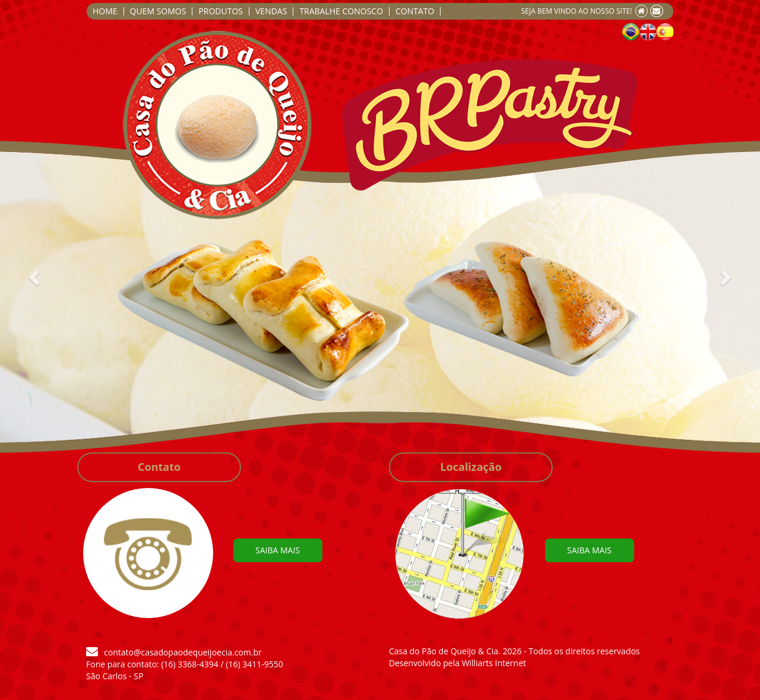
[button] (15, 319)
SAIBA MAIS (278, 550)
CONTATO (415, 11)
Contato (159, 467)
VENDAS (271, 11)
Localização (471, 467)
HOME (105, 11)
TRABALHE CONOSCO (341, 11)
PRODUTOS (221, 11)
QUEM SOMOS (158, 11)
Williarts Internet (494, 663)
